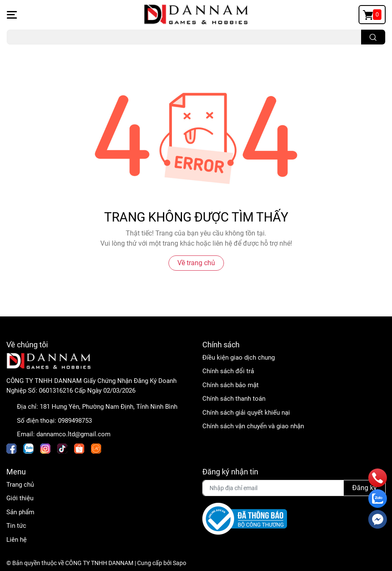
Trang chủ (20, 485)
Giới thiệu (20, 498)
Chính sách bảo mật (231, 385)
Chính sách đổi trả (228, 371)
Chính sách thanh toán (234, 399)
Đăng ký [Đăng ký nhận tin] (364, 488)
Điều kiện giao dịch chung (239, 358)
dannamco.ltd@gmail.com (73, 434)
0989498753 (75, 421)
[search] (373, 37)
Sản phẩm (20, 512)
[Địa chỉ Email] (294, 488)
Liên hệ (17, 540)
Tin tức (16, 526)
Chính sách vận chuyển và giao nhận (253, 426)
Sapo (179, 563)
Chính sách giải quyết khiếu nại (246, 413)
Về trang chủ (196, 263)
